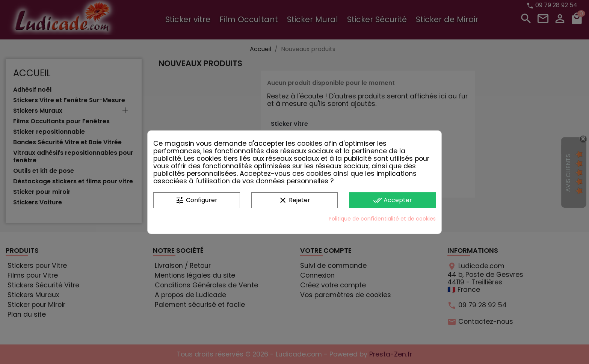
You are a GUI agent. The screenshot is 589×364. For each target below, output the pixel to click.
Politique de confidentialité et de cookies (382, 219)
